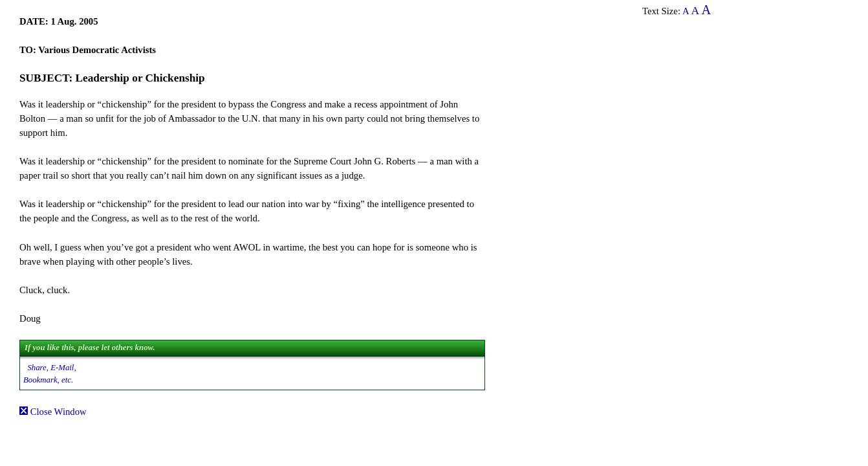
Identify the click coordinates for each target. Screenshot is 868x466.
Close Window (53, 412)
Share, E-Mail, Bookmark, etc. (50, 374)
